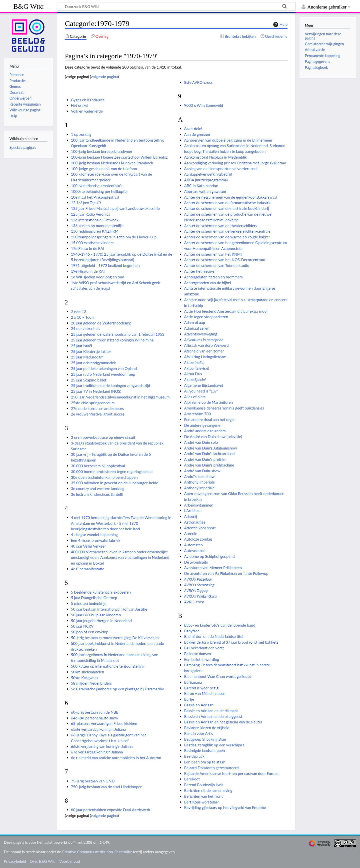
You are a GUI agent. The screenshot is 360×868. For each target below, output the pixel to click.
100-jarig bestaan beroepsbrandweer (102, 151)
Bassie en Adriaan (199, 705)
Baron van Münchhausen (205, 693)
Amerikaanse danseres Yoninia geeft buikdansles (224, 408)
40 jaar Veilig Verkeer (88, 546)
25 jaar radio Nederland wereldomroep (103, 374)
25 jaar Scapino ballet (89, 380)
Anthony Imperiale (199, 482)
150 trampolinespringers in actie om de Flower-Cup (114, 237)
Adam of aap (195, 322)
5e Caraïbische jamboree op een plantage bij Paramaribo (118, 689)
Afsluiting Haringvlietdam (205, 357)
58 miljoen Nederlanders (91, 683)
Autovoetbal (194, 551)
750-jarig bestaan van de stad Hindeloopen (107, 787)
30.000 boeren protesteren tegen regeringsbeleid (112, 472)
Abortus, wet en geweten (205, 191)
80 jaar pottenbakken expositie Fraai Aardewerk (111, 810)
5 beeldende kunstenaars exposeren (101, 592)
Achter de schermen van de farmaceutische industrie (228, 203)
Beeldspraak (194, 756)
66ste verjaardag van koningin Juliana (102, 746)
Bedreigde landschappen (205, 750)
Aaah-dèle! (193, 129)
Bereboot (192, 779)
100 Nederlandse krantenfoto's (97, 186)
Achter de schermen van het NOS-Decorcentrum (225, 260)
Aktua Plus (193, 374)
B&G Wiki (28, 6)
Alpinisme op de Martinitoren (209, 402)
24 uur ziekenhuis (86, 328)
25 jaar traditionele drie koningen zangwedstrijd (111, 385)
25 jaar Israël (82, 346)
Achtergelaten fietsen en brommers (213, 277)
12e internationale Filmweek (95, 220)
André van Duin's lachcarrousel (210, 454)
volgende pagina (104, 77)
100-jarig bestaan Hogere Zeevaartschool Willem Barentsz (119, 157)
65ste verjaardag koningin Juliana (98, 729)
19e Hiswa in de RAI (88, 271)
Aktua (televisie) (197, 368)
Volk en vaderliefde (87, 111)
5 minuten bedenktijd (89, 603)
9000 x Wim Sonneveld (204, 105)
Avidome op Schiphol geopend (209, 556)
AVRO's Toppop (196, 591)
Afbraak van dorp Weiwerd (206, 345)
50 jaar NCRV (82, 626)
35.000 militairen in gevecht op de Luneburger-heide (115, 483)
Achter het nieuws (199, 271)
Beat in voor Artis (199, 733)
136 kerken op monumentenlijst (97, 226)
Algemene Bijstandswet (204, 385)
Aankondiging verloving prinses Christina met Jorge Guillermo (235, 163)
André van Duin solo (201, 442)
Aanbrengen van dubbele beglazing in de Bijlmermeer (228, 140)
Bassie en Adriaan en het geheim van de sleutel (223, 722)
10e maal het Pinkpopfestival (95, 197)
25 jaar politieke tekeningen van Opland (104, 368)
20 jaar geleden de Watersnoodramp (101, 323)
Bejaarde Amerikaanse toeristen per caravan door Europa (231, 773)
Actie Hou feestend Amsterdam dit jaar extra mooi (226, 311)
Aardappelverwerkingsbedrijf (208, 174)
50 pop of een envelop (90, 632)
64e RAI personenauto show (95, 718)
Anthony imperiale (199, 488)
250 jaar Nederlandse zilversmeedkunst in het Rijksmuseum (120, 397)
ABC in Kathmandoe (201, 186)
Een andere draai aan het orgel (209, 419)
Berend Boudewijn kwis (204, 785)
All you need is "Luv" (201, 391)
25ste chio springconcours (93, 403)
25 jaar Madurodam (87, 357)
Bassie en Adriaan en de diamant (211, 711)
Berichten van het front (203, 796)
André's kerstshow (199, 477)
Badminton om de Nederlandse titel (214, 636)
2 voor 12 (79, 311)
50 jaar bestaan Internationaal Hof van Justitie (109, 609)
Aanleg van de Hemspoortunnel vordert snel (221, 169)
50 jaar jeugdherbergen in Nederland (101, 621)
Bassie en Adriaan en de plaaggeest (213, 716)
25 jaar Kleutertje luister (91, 351)
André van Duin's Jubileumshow (211, 448)
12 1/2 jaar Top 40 (86, 203)
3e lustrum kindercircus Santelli (97, 494)
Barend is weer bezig (201, 688)
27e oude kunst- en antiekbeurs (97, 408)
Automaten (193, 545)
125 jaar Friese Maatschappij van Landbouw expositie (115, 208)
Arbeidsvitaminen (199, 505)
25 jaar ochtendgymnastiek (93, 363)
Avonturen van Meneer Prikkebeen (213, 568)
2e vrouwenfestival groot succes (98, 414)
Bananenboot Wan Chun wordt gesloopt (218, 676)
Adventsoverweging (201, 334)
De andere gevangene (202, 425)
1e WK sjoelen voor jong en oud (98, 277)
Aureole (191, 534)
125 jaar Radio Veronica (91, 214)
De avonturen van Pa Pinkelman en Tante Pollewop (226, 573)
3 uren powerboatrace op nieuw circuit (103, 437)
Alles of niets (195, 397)
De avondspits (196, 562)
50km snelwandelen (88, 672)
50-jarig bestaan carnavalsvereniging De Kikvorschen (115, 638)
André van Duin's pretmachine (209, 465)
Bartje (189, 699)
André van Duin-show (202, 471)
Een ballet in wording (202, 659)
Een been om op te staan (205, 762)
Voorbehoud (69, 861)
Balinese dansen (198, 654)
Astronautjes (195, 522)
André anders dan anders (205, 431)
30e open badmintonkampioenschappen (104, 477)
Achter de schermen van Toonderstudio (217, 265)
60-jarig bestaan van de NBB (95, 712)
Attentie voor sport (200, 528)
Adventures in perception (204, 340)
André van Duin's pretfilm (205, 459)
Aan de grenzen (197, 134)
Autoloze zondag (198, 539)
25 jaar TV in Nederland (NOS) (96, 391)
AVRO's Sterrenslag (199, 585)
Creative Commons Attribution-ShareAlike (97, 852)
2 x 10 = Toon (82, 317)
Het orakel (80, 105)
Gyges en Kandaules (88, 100)
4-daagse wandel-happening (94, 535)
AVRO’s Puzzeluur (198, 579)
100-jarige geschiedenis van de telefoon (104, 169)
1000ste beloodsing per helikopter (99, 191)
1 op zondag (81, 134)
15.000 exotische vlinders (92, 243)
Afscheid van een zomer (204, 351)
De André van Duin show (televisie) (213, 437)
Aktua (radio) (194, 362)
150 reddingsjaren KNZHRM (95, 231)
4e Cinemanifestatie (88, 569)
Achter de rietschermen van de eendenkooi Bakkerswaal (231, 197)
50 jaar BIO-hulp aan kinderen (96, 615)
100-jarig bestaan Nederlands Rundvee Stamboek (112, 163)
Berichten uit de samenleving (208, 790)
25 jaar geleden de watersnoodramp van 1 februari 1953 (118, 334)
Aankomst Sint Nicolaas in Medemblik (215, 157)
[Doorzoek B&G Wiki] (176, 6)
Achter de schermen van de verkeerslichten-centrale (227, 231)
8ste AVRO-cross (198, 82)
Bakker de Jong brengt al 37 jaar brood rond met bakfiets (231, 642)
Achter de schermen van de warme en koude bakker (227, 237)
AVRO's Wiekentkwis (201, 596)
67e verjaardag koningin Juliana (97, 752)
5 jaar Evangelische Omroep (94, 598)
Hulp (280, 25)
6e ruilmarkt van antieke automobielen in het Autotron (116, 758)
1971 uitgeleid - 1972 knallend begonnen (105, 265)
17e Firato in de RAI (88, 248)
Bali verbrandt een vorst (204, 648)
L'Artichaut (193, 511)
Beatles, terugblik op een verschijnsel (215, 745)
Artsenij (191, 516)
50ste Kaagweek (85, 678)
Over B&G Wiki (43, 861)
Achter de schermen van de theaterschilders (221, 226)
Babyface (192, 631)
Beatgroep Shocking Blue (205, 739)
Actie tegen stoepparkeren (206, 317)
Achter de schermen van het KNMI (213, 254)
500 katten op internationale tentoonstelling (108, 666)
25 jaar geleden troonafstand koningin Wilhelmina (112, 340)
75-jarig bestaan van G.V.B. (93, 781)
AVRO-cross (194, 602)
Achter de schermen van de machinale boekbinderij (227, 208)
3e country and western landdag (98, 489)
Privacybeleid (15, 861)
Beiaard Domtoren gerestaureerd (211, 768)
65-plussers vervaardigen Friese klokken (104, 723)
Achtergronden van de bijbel (208, 283)
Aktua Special (195, 379)
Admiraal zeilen (197, 328)
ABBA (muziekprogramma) (206, 180)
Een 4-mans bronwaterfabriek (96, 540)
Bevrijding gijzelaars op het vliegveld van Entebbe (225, 807)
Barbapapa (193, 682)
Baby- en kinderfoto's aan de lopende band (220, 625)
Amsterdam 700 (198, 414)
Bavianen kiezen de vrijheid (207, 728)
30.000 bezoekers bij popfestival (98, 466)
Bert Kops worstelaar (202, 802)
